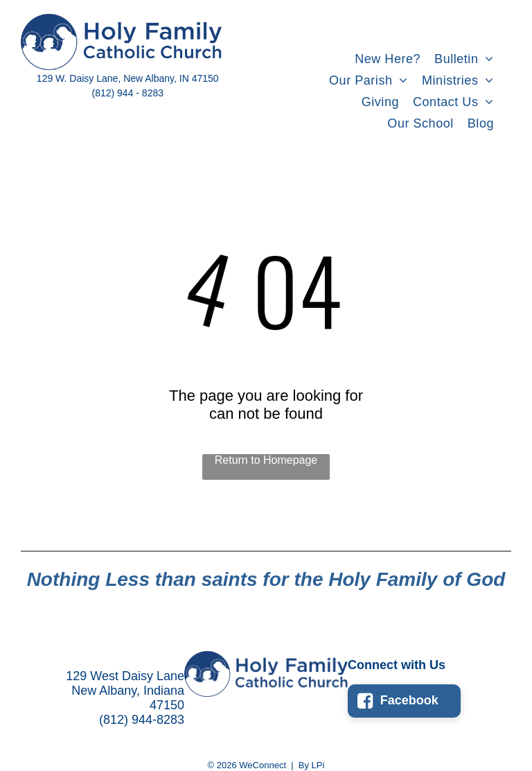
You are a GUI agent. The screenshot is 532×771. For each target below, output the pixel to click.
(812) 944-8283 (142, 720)
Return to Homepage (266, 460)
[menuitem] (388, 59)
